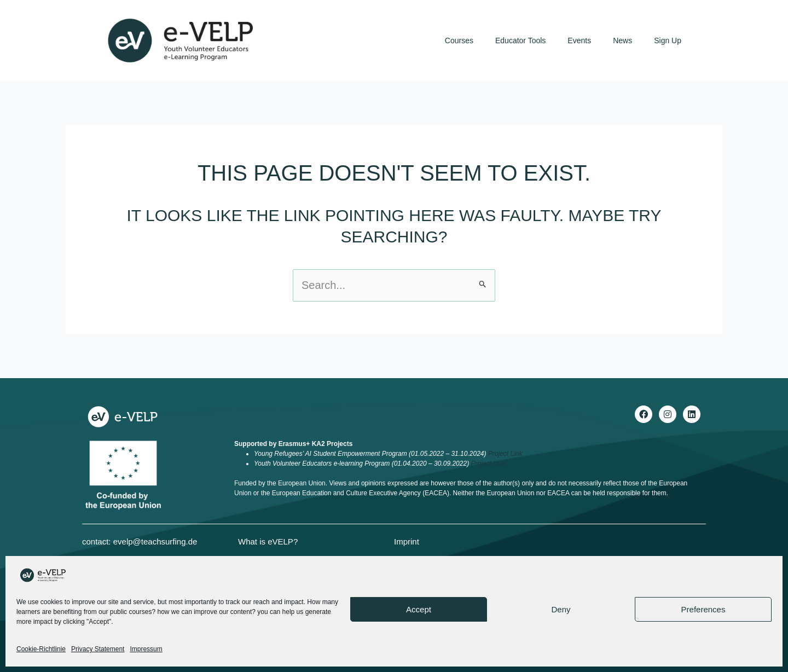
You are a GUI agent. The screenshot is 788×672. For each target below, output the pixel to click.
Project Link (505, 454)
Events (579, 40)
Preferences (703, 609)
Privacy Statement (98, 649)
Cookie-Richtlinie (41, 649)
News (622, 40)
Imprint (407, 541)
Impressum (146, 649)
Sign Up (668, 40)
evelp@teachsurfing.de (155, 541)
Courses (459, 40)
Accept (419, 609)
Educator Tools (520, 40)
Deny (561, 609)
